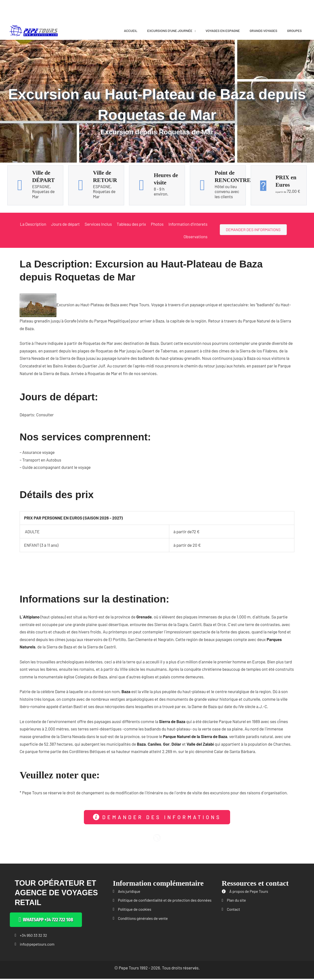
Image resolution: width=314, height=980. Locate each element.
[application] (194, 31)
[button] (157, 817)
